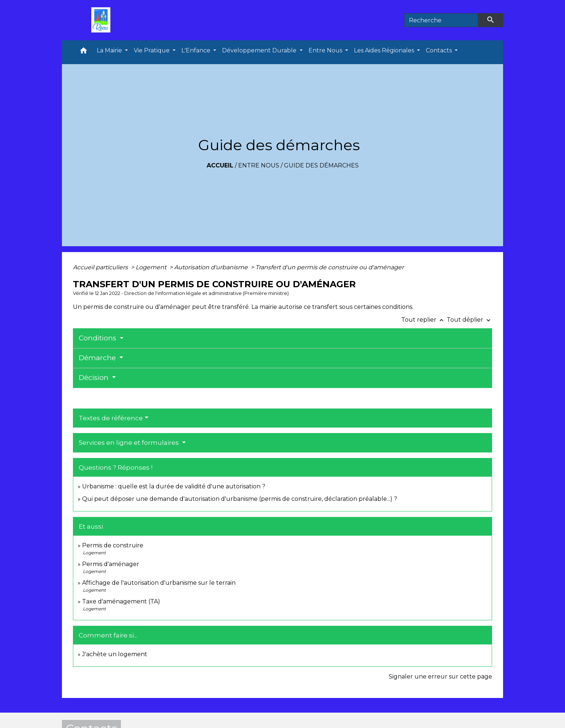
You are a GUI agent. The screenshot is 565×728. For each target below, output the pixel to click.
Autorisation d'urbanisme (212, 267)
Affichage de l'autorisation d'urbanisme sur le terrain (159, 583)
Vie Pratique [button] (152, 50)
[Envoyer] (491, 20)
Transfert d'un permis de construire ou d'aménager (330, 267)
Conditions (98, 338)
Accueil (220, 165)
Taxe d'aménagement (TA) (121, 601)
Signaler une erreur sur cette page (440, 677)
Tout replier (424, 320)
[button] (84, 52)
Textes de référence (111, 418)
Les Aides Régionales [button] (385, 50)
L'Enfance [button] (197, 50)
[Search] (441, 20)
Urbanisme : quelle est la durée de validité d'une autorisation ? (174, 486)
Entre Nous (259, 165)
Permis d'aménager (111, 564)
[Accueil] (103, 20)
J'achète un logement (115, 654)
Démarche (98, 358)
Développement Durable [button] (260, 50)
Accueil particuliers (101, 267)
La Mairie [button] (110, 50)
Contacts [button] (440, 50)
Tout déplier (469, 320)
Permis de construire (113, 545)
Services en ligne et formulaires (130, 443)
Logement (152, 267)
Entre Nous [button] (326, 50)
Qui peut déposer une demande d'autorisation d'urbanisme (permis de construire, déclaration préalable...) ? (240, 499)
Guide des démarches (321, 165)
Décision (95, 378)
